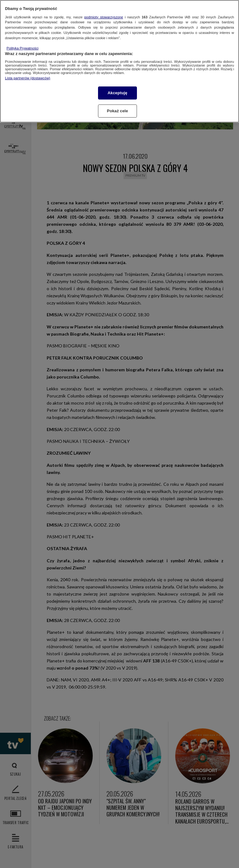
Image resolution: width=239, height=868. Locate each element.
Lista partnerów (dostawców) (28, 78)
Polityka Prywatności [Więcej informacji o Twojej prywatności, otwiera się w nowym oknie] (23, 48)
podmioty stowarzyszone (104, 17)
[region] (119, 61)
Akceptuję (117, 93)
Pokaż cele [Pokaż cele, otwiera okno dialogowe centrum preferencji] (118, 111)
